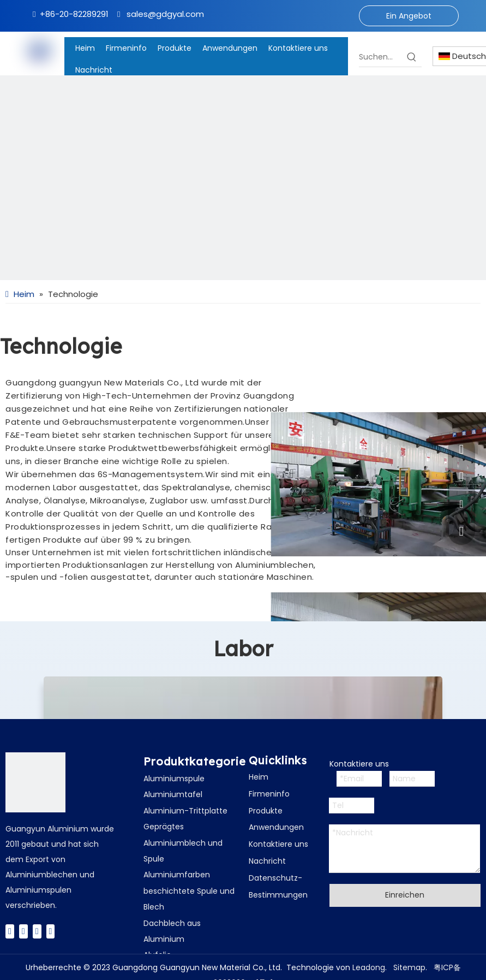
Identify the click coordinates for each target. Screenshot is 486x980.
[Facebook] (10, 931)
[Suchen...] (380, 57)
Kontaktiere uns (278, 844)
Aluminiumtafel (173, 794)
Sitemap (409, 967)
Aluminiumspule (174, 779)
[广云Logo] (35, 782)
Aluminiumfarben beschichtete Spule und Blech (189, 891)
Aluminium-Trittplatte (185, 811)
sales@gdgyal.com (165, 14)
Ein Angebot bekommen (409, 18)
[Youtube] (37, 931)
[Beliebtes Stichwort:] (412, 57)
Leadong (369, 967)
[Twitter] (23, 931)
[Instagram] (51, 931)
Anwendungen (276, 827)
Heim (259, 777)
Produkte (266, 811)
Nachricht (267, 861)
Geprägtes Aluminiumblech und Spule (183, 843)
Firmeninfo (269, 794)
